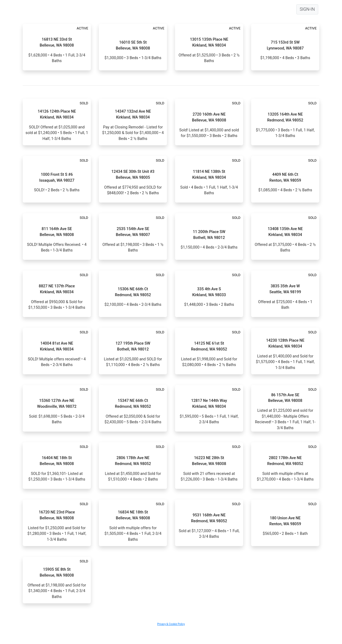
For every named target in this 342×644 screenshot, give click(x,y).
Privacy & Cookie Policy (171, 624)
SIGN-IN (307, 9)
